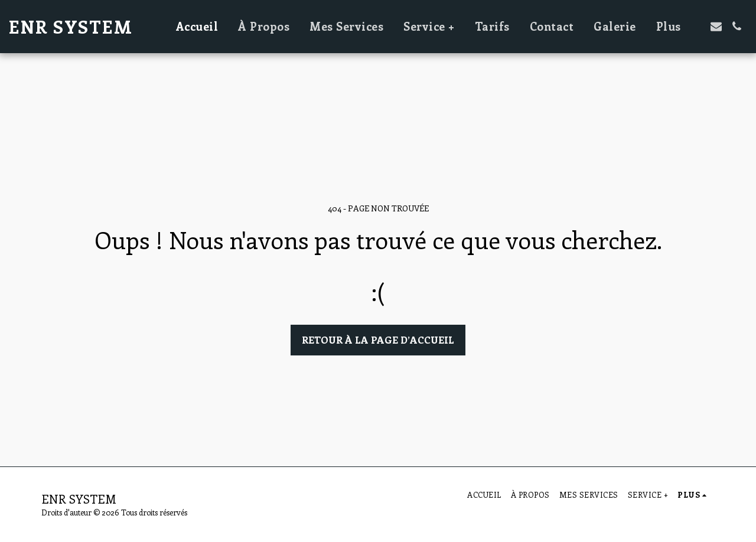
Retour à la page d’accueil (378, 339)
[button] (716, 26)
